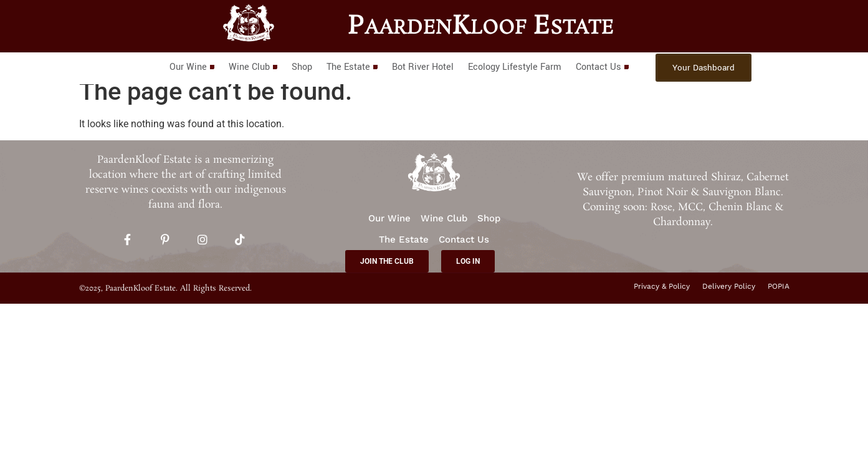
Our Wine (192, 67)
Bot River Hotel (423, 67)
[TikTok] (240, 241)
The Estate (352, 67)
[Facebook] (128, 241)
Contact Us (602, 67)
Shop (302, 67)
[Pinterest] (165, 241)
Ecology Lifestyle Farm (515, 67)
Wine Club (253, 67)
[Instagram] (203, 241)
